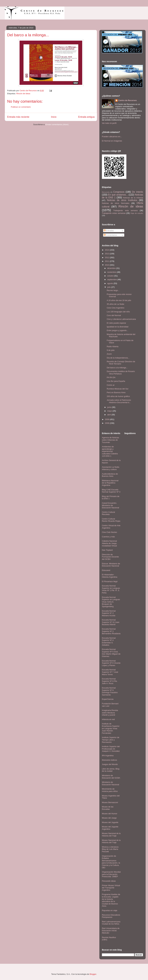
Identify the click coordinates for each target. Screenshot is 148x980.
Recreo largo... (113, 290)
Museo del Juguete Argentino (110, 828)
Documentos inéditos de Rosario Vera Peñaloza (121, 373)
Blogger (93, 974)
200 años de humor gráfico (118, 396)
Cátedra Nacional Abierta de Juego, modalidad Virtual (110, 543)
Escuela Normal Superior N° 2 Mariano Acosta (109, 613)
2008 (107, 423)
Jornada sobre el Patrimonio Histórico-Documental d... (119, 401)
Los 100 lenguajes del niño (118, 312)
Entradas (109, 231)
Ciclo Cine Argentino (115, 308)
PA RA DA (111, 377)
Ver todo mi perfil (109, 123)
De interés (138, 192)
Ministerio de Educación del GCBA (111, 777)
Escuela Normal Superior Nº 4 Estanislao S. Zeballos (109, 641)
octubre (111, 276)
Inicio (54, 117)
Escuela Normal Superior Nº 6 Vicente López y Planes (111, 663)
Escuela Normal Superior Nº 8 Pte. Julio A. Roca (110, 681)
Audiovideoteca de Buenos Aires (110, 475)
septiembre (112, 280)
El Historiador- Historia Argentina (110, 576)
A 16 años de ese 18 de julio (119, 300)
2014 (107, 250)
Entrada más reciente (18, 117)
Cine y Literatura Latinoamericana (121, 319)
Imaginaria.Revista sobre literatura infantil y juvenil (110, 713)
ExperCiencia (108, 699)
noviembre (112, 272)
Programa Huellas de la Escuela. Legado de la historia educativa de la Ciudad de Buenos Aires (111, 900)
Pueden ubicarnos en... (112, 137)
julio (109, 287)
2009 (107, 419)
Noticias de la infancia (133, 198)
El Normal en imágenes (112, 141)
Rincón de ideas (23, 94)
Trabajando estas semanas (114, 213)
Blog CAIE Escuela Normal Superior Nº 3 (111, 491)
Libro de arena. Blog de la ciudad (111, 770)
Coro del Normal (114, 315)
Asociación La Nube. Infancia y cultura (111, 468)
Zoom (109, 354)
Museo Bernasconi (110, 802)
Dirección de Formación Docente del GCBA (110, 557)
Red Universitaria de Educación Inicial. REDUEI (111, 931)
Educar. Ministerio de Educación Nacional (111, 565)
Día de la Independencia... (118, 358)
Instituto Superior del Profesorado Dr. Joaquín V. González (111, 749)
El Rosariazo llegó (110, 581)
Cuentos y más (108, 537)
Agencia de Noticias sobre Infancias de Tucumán (110, 440)
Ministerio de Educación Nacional (110, 783)
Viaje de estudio (137, 213)
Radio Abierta (112, 346)
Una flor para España (116, 381)
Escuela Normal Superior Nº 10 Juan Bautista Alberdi (111, 622)
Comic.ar (111, 385)
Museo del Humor (110, 814)
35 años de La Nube (115, 304)
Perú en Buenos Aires (116, 392)
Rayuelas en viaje (110, 910)
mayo (110, 411)
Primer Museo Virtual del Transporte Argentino (111, 888)
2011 (107, 261)
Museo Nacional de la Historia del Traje (111, 835)
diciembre (112, 268)
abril (109, 415)
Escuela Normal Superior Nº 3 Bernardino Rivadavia (111, 631)
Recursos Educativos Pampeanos (111, 916)
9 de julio (111, 350)
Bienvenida (106, 192)
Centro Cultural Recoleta (108, 513)
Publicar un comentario (21, 107)
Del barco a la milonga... (117, 368)
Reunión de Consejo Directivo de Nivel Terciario (121, 363)
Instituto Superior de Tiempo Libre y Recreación (111, 740)
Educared (106, 570)
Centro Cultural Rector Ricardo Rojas (111, 520)
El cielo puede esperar (116, 323)
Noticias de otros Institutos (122, 200)
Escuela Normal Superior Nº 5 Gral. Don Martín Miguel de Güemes (111, 653)
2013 (107, 254)
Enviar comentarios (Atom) (57, 124)
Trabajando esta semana (125, 210)
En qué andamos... (118, 195)
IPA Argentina (108, 756)
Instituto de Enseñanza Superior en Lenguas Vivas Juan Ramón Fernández (111, 728)
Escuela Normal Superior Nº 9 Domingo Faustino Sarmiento (110, 691)
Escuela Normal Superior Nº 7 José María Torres (110, 672)
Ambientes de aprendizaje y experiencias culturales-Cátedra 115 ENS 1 (110, 451)
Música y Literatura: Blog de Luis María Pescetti (110, 849)
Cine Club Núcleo (109, 532)
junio (110, 407)
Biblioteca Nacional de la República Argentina (110, 483)
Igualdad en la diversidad (117, 327)
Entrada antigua (86, 117)
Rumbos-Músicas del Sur (117, 389)
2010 (107, 265)
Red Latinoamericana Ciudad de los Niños (111, 923)
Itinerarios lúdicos (109, 760)
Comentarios (110, 235)
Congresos (119, 192)
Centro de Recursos (128, 100)
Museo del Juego (109, 818)
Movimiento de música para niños (110, 790)
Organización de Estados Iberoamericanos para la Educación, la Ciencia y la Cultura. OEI (111, 862)
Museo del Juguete (110, 822)
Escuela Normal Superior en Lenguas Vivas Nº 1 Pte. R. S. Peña (111, 589)
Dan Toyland (107, 550)
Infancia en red (108, 719)
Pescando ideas (109, 881)
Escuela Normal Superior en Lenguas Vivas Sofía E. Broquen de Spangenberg (111, 602)
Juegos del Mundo (110, 764)
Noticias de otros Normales (116, 203)
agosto (110, 283)
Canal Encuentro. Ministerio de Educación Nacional (110, 505)
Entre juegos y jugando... (117, 330)
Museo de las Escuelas (108, 808)
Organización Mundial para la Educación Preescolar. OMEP (111, 874)
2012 (107, 257)
